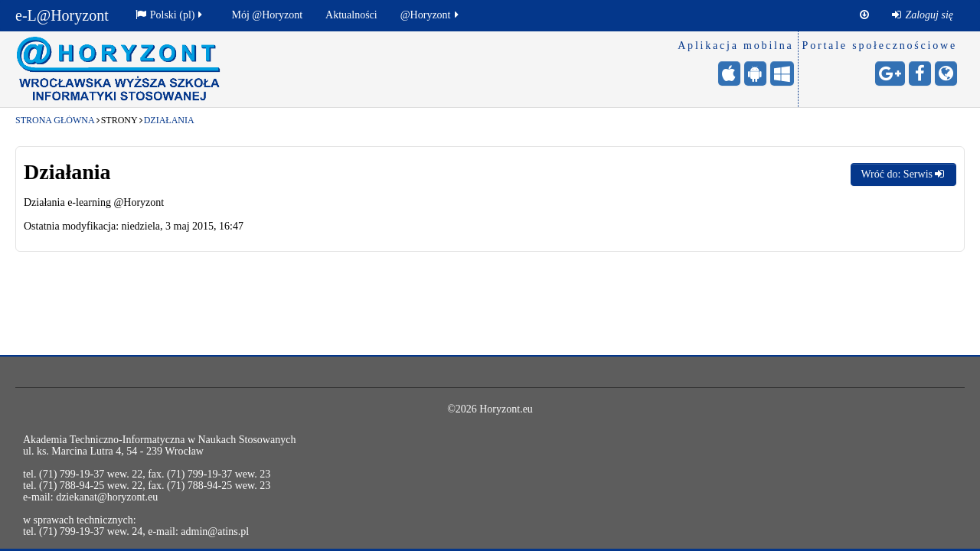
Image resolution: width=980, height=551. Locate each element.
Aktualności (351, 15)
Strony (119, 120)
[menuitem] (923, 15)
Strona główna (55, 120)
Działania (169, 120)
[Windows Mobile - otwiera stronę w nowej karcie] (782, 73)
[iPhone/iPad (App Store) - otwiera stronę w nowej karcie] (729, 73)
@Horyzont (431, 15)
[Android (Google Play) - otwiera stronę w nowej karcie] (755, 73)
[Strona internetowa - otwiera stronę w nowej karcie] (946, 73)
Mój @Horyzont (267, 15)
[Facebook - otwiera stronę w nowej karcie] (920, 73)
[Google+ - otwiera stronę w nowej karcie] (890, 73)
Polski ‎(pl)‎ (170, 15)
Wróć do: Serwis (903, 174)
